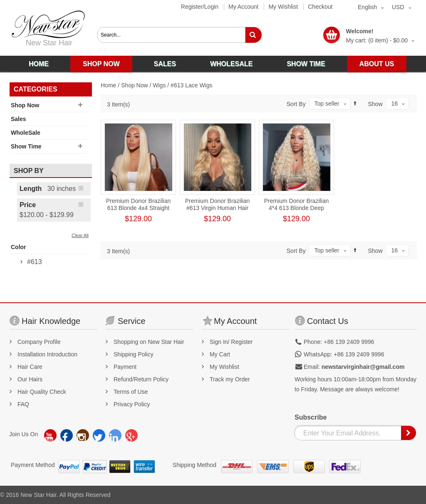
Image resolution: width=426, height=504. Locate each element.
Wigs (159, 85)
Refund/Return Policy (141, 379)
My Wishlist (283, 7)
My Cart (220, 354)
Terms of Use (131, 392)
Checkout (320, 7)
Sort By (296, 104)
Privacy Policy (132, 404)
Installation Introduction (47, 354)
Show (375, 104)
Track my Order (230, 379)
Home (108, 85)
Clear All (80, 235)
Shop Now (135, 85)
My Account (243, 7)
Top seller (327, 104)
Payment (125, 367)
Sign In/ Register (231, 342)
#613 (35, 262)
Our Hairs (30, 379)
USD (398, 7)
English (367, 7)
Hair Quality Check (42, 392)
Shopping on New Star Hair (149, 342)
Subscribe (311, 417)
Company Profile (39, 342)
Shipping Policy (134, 354)
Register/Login (200, 7)
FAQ (23, 404)
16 (394, 104)
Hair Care (30, 367)
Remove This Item (85, 188)
